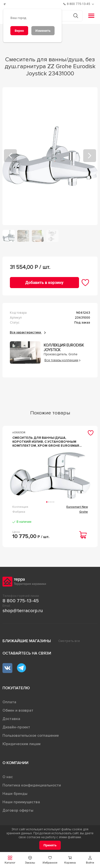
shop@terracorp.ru (23, 611)
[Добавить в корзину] (44, 283)
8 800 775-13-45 (21, 601)
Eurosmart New (77, 507)
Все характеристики (28, 332)
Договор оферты (18, 810)
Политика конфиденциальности (32, 785)
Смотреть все (69, 641)
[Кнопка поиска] (76, 16)
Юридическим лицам (21, 744)
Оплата (9, 702)
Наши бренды (15, 794)
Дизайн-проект (16, 727)
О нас (8, 777)
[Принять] (50, 845)
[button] (90, 860)
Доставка (11, 719)
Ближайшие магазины (27, 641)
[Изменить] (43, 31)
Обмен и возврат (18, 710)
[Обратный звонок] (93, 4)
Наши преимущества (21, 802)
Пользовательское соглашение (31, 736)
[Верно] (19, 31)
